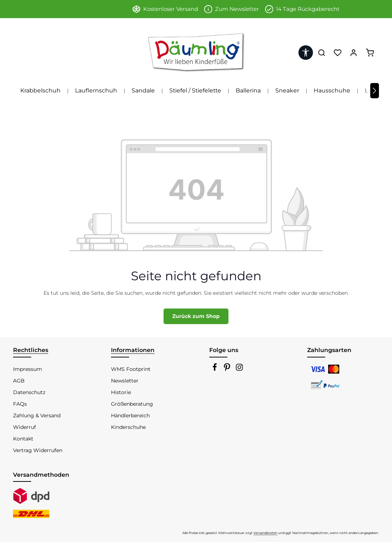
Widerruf (24, 427)
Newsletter (125, 381)
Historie (121, 392)
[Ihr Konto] (354, 53)
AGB (19, 381)
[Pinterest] (228, 369)
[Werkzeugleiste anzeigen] (306, 53)
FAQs (20, 404)
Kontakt (23, 439)
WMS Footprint (131, 369)
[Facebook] (215, 369)
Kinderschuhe (128, 427)
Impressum (28, 369)
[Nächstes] (375, 91)
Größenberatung (132, 404)
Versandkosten (265, 533)
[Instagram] (239, 369)
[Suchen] (322, 53)
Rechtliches (31, 350)
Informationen (133, 350)
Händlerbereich (130, 415)
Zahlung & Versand (37, 415)
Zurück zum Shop (196, 316)
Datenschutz (29, 392)
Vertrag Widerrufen (38, 450)
